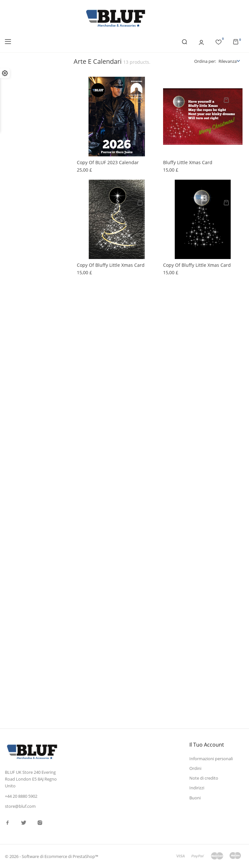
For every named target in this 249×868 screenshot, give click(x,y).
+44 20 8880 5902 (21, 796)
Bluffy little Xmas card (188, 162)
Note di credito (204, 778)
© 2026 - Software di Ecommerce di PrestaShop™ (52, 856)
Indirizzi (197, 788)
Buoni (195, 798)
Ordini (195, 768)
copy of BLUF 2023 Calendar (108, 162)
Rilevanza (228, 61)
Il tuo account (207, 745)
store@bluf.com (20, 806)
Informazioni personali (211, 758)
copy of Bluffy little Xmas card (111, 265)
